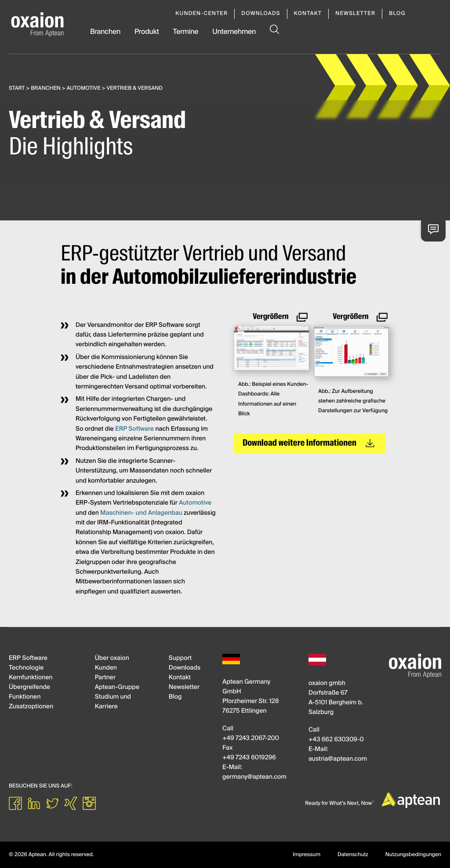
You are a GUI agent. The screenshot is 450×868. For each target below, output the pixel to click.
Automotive (84, 88)
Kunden (106, 668)
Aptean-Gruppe (117, 688)
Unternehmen (234, 32)
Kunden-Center (201, 14)
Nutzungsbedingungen (413, 855)
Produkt (147, 32)
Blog (397, 14)
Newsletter (355, 14)
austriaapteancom (338, 759)
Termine (185, 32)
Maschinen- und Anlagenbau (141, 513)
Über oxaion (112, 659)
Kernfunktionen (31, 678)
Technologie (26, 668)
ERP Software (134, 429)
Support (180, 659)
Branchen (105, 32)
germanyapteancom (254, 777)
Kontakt (308, 14)
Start (17, 88)
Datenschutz (353, 855)
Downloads (261, 14)
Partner (105, 678)
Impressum (307, 855)
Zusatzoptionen (31, 707)
